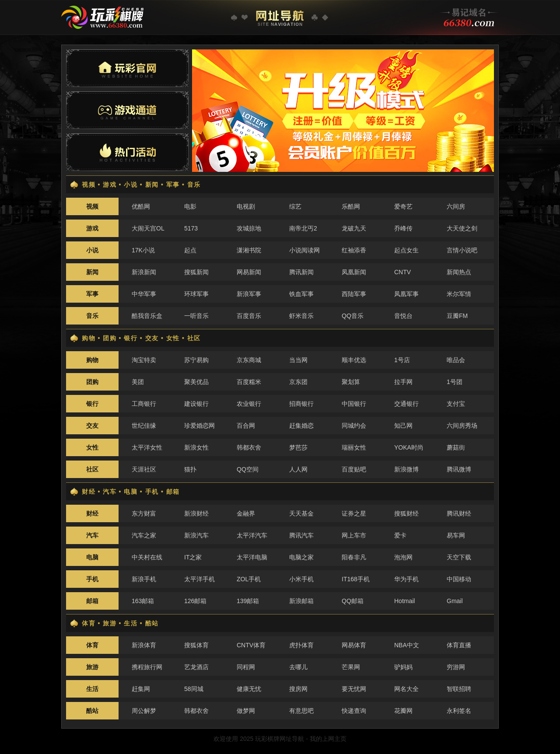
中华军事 (144, 294)
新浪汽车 (196, 535)
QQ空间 (248, 469)
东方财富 (144, 513)
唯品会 (456, 360)
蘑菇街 (456, 447)
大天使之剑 (462, 228)
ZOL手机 (249, 579)
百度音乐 (249, 316)
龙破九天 (354, 228)
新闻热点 (459, 272)
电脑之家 (301, 557)
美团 (138, 382)
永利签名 (459, 711)
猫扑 (190, 469)
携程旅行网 (147, 667)
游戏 (92, 228)
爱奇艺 (403, 206)
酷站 (92, 711)
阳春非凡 (354, 557)
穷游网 (456, 667)
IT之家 (193, 557)
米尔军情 (459, 294)
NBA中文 (407, 645)
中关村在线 (147, 557)
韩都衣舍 (249, 447)
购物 (92, 360)
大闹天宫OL (148, 228)
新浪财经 (196, 513)
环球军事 (196, 294)
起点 (190, 250)
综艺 (295, 206)
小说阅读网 (304, 250)
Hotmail (404, 601)
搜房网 (298, 689)
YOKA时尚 (409, 447)
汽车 (92, 535)
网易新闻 (249, 272)
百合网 (246, 426)
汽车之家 (144, 535)
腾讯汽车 (301, 535)
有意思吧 (301, 711)
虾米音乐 (301, 316)
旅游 (92, 667)
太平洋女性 (147, 447)
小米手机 (301, 579)
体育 (92, 645)
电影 (190, 206)
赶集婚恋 (301, 426)
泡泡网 (403, 557)
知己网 (403, 426)
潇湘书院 (249, 250)
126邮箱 (195, 601)
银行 (92, 404)
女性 (92, 447)
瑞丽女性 (354, 447)
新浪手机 (144, 579)
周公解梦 (144, 711)
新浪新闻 (144, 272)
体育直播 (459, 645)
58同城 (194, 689)
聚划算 (351, 382)
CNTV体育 (251, 645)
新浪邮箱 (301, 601)
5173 (191, 228)
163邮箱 (143, 601)
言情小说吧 (462, 250)
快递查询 (354, 711)
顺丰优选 (354, 360)
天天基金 (301, 513)
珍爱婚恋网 (199, 426)
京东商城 (249, 360)
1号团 (455, 382)
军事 (92, 294)
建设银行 (196, 404)
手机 (92, 579)
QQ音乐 (353, 316)
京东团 (298, 382)
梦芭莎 (298, 447)
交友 (92, 426)
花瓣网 (403, 711)
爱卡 (400, 535)
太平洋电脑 (252, 557)
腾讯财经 (459, 513)
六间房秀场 (462, 426)
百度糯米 (249, 382)
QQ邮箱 (353, 601)
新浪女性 (196, 447)
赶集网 (141, 689)
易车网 (456, 535)
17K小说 (143, 250)
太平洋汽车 (252, 535)
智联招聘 (459, 689)
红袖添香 (354, 250)
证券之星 (354, 513)
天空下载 (459, 557)
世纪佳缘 (144, 426)
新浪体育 (144, 645)
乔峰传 (403, 228)
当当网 (298, 360)
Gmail (455, 601)
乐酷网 (351, 206)
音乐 (92, 316)
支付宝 (456, 404)
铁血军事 (301, 294)
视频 (92, 206)
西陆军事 (354, 294)
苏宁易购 (196, 360)
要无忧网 (354, 689)
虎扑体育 (301, 645)
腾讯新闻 (301, 272)
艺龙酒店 (196, 667)
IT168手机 (356, 579)
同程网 (246, 667)
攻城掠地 (249, 228)
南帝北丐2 (303, 228)
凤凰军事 (406, 294)
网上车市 (354, 535)
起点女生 (406, 250)
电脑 (92, 557)
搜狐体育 (196, 645)
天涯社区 (144, 469)
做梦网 (246, 711)
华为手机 (406, 579)
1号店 (402, 360)
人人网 (298, 469)
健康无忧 (249, 689)
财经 (92, 513)
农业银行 (249, 404)
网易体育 (354, 645)
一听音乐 (196, 316)
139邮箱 (248, 601)
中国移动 (459, 579)
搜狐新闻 (196, 272)
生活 (92, 689)
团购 (92, 382)
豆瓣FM (457, 316)
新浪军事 (249, 294)
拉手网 (403, 382)
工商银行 (144, 404)
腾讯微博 (459, 469)
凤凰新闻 (354, 272)
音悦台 (403, 316)
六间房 (456, 206)
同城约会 (354, 426)
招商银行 (301, 404)
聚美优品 (196, 382)
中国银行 (354, 404)
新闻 (92, 272)
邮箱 (92, 601)
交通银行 (406, 404)
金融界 (246, 513)
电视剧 (246, 206)
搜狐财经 (406, 513)
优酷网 (141, 206)
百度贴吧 (354, 469)
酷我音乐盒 (147, 316)
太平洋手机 (199, 579)
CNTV (402, 272)
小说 (92, 250)
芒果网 (351, 667)
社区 (92, 469)
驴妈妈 (403, 667)
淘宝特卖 (144, 360)
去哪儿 (298, 667)
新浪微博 (406, 469)
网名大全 (406, 689)
